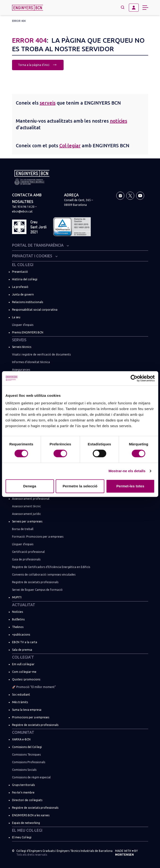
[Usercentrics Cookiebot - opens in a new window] (134, 378)
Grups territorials (23, 785)
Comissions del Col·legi (27, 747)
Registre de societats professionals (35, 582)
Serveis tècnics (22, 347)
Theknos (18, 627)
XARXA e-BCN (21, 739)
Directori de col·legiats (27, 800)
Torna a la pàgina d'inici (38, 64)
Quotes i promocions (26, 679)
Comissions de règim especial (31, 777)
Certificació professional (28, 552)
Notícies (17, 612)
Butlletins (18, 619)
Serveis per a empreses (27, 521)
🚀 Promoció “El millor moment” (34, 687)
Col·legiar (70, 145)
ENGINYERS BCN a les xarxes (31, 815)
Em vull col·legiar (23, 664)
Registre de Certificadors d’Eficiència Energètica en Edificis (51, 567)
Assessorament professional (31, 499)
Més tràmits (20, 702)
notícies (119, 121)
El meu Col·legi (27, 830)
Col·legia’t (23, 657)
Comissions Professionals (29, 762)
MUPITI (17, 597)
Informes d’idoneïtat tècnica (31, 362)
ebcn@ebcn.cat (22, 211)
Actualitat (24, 605)
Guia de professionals (26, 559)
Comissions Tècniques (26, 755)
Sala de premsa (22, 650)
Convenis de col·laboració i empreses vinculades (44, 575)
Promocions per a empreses (31, 717)
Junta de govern (23, 294)
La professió (20, 287)
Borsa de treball (23, 529)
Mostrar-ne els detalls (127, 471)
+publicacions (21, 635)
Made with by (126, 853)
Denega (30, 486)
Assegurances (21, 370)
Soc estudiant (21, 695)
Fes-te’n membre (23, 792)
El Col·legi (23, 265)
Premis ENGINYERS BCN (28, 332)
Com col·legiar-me (24, 672)
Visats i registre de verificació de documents (41, 354)
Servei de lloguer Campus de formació (37, 590)
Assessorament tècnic (26, 506)
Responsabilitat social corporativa (35, 310)
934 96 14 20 (26, 207)
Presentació (20, 272)
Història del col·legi (25, 279)
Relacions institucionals (28, 302)
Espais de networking (26, 823)
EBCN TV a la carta (25, 642)
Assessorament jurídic (26, 514)
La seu (16, 317)
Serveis (19, 340)
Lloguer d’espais (23, 325)
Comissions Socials (24, 770)
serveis (48, 103)
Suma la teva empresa (27, 710)
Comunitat (23, 732)
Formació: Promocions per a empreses (38, 537)
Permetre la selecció (80, 486)
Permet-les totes (130, 486)
